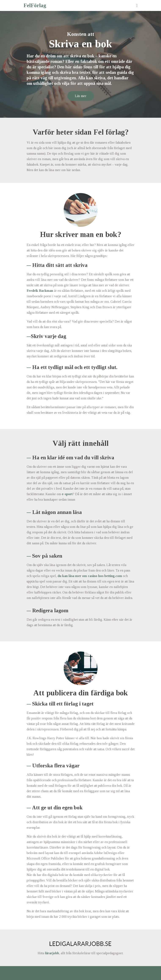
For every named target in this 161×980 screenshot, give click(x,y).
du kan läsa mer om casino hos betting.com (90, 576)
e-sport (67, 494)
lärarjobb (52, 953)
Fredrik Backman (40, 291)
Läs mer (81, 96)
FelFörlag (35, 5)
